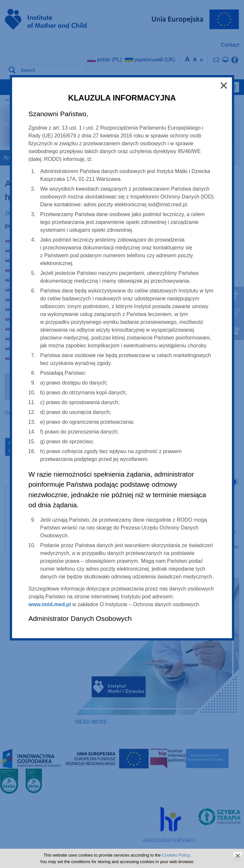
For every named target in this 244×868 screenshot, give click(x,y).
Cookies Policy (176, 855)
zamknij (238, 856)
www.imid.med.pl (50, 604)
